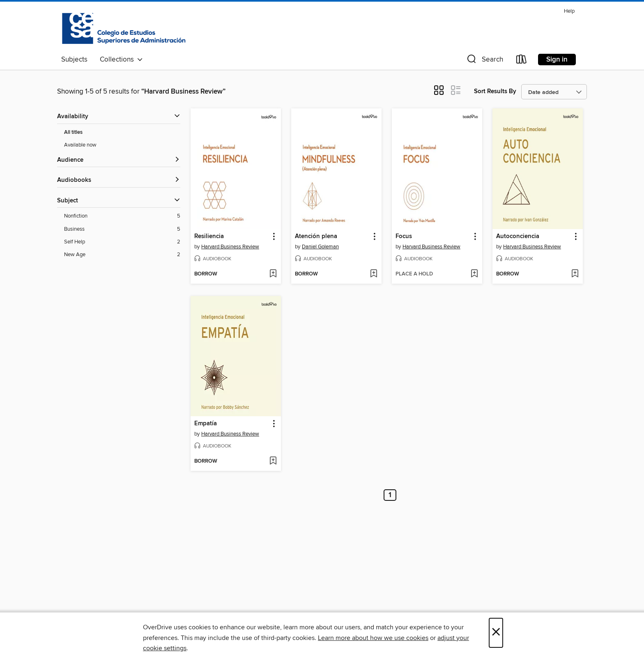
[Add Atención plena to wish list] (374, 274)
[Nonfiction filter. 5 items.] (122, 216)
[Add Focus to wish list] (474, 274)
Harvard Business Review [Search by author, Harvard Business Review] (230, 247)
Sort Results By (495, 91)
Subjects (74, 60)
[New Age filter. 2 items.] (122, 255)
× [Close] (496, 633)
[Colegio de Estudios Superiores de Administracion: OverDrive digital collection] (124, 28)
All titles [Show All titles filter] (73, 132)
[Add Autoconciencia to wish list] (575, 274)
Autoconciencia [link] (518, 236)
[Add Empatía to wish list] (273, 461)
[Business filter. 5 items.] (122, 229)
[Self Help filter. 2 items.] (122, 242)
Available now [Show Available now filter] (80, 145)
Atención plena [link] (316, 236)
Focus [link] (404, 236)
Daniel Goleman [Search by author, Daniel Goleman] (320, 247)
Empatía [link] (206, 424)
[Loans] (522, 61)
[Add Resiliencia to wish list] (273, 274)
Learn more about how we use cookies (373, 638)
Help (569, 11)
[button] (484, 61)
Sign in (557, 60)
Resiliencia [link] (209, 236)
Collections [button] (121, 60)
